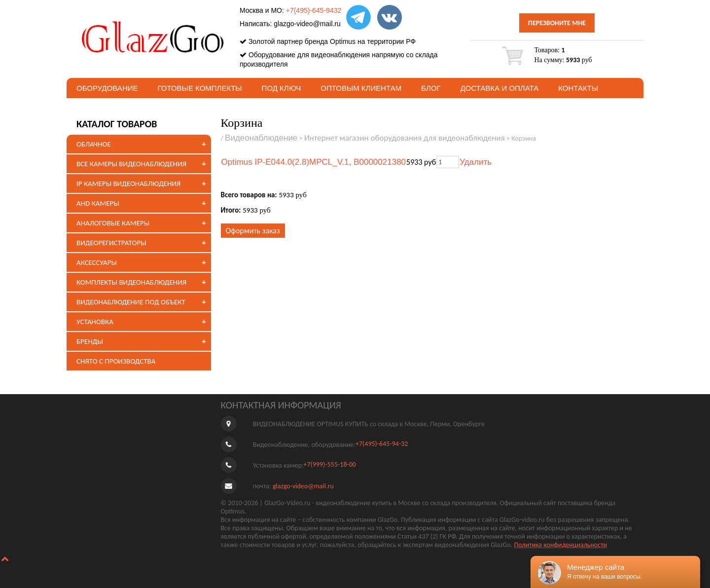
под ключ (282, 88)
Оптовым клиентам (361, 88)
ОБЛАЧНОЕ (94, 144)
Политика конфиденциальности (561, 545)
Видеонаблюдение (261, 138)
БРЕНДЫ (90, 341)
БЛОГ (431, 88)
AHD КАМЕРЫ (98, 203)
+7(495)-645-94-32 (382, 444)
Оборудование (107, 88)
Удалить (476, 162)
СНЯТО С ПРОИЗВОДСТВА (116, 361)
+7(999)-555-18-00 (330, 464)
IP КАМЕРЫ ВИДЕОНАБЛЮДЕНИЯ (128, 184)
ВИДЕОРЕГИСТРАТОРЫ (111, 243)
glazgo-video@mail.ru (307, 24)
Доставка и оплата (500, 88)
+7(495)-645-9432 (314, 10)
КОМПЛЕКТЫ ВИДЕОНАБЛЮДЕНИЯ (131, 282)
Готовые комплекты (200, 88)
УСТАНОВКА (95, 322)
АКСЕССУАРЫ (97, 262)
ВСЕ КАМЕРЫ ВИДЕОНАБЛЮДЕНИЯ (131, 164)
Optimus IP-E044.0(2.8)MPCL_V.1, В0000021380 (314, 162)
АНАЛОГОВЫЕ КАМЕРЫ (113, 223)
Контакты (578, 88)
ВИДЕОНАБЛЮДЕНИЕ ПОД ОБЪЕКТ (131, 302)
